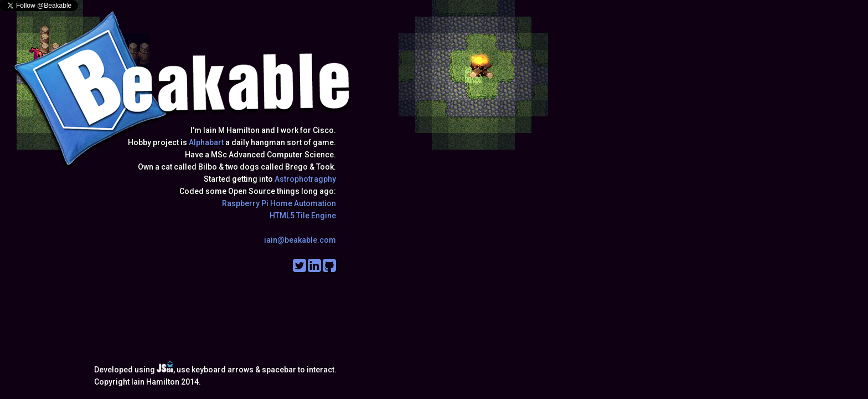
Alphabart (206, 142)
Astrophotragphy (305, 179)
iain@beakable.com (300, 240)
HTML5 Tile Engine (303, 216)
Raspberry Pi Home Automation (279, 203)
